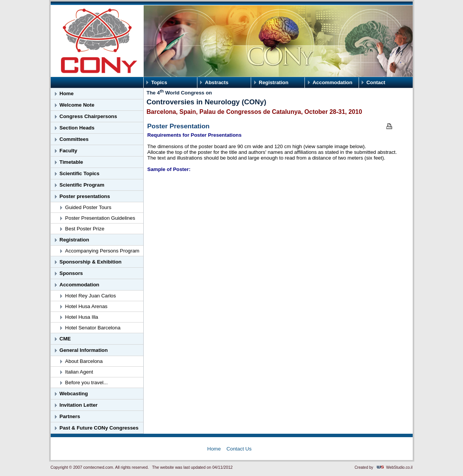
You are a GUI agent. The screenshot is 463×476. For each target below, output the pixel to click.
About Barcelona (84, 361)
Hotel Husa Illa (82, 317)
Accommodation (332, 82)
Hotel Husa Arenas (86, 306)
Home (214, 449)
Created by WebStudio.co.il (383, 467)
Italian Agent (79, 372)
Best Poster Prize (85, 229)
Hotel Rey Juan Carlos (91, 296)
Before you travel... (87, 383)
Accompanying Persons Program (102, 251)
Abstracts (217, 82)
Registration (274, 82)
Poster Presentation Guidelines (100, 218)
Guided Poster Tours (88, 207)
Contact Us (239, 449)
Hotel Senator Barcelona (93, 328)
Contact (376, 82)
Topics (159, 82)
